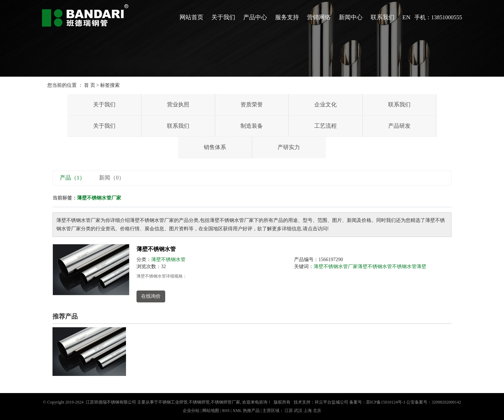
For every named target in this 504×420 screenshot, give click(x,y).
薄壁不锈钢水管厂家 (336, 267)
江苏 (289, 411)
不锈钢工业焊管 (173, 402)
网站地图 (211, 411)
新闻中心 (351, 17)
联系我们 (383, 17)
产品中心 (255, 17)
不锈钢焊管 (199, 402)
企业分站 (191, 411)
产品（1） (72, 178)
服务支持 (287, 17)
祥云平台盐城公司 (331, 402)
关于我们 (223, 17)
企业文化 (325, 104)
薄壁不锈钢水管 (156, 249)
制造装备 (252, 126)
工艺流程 (325, 126)
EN (407, 17)
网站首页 (191, 17)
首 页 (90, 85)
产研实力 (289, 147)
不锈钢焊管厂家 (225, 402)
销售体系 (215, 147)
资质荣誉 (252, 104)
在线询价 (151, 296)
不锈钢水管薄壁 (409, 267)
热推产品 (251, 411)
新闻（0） (112, 178)
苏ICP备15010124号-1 (386, 402)
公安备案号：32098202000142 (434, 402)
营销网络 (319, 17)
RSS (226, 411)
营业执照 (178, 104)
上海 (308, 411)
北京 (317, 411)
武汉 (298, 411)
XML (237, 411)
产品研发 (399, 126)
